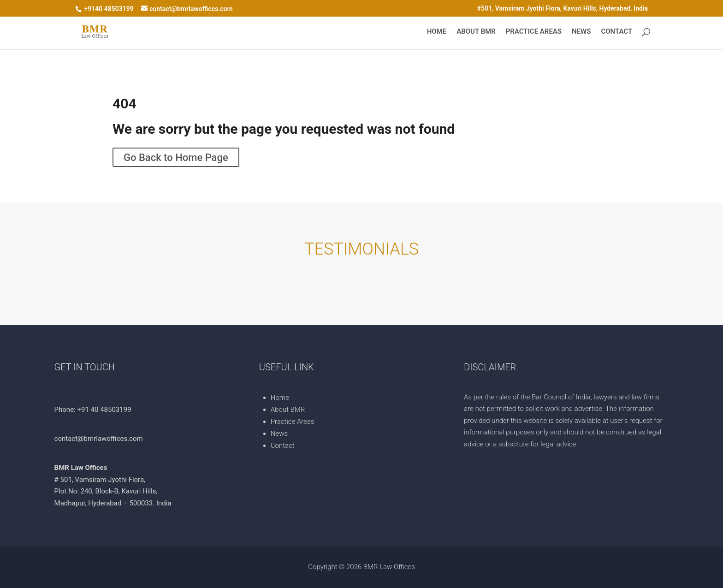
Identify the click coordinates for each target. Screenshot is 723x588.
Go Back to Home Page (176, 157)
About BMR (476, 32)
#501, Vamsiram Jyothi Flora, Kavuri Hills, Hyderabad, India (563, 9)
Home (437, 32)
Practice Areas (534, 32)
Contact (616, 32)
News (581, 32)
